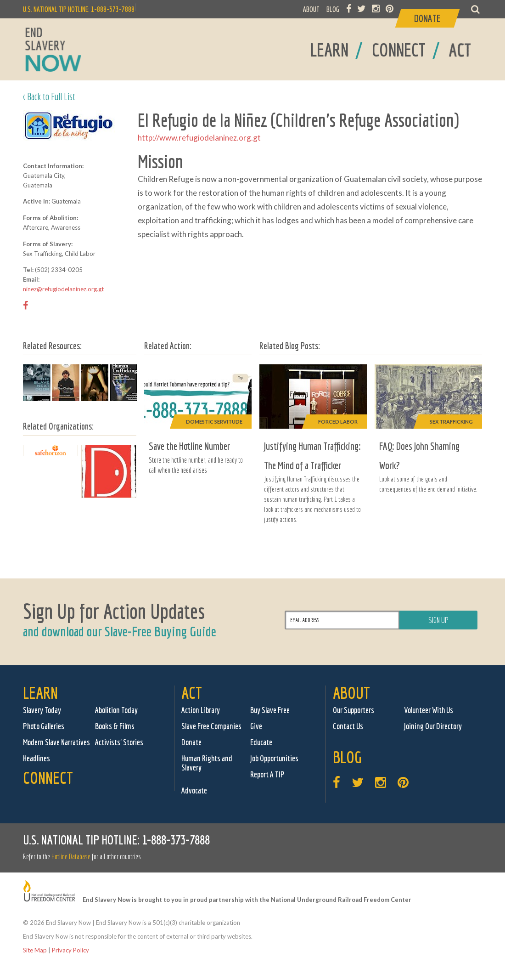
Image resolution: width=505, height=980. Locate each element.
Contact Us (348, 726)
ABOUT (311, 9)
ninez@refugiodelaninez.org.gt (63, 289)
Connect (48, 778)
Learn (40, 693)
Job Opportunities (274, 758)
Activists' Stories (119, 742)
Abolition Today (116, 710)
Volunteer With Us (429, 710)
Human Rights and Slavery (207, 763)
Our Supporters (353, 710)
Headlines (36, 758)
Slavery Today (42, 710)
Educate (261, 742)
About (351, 693)
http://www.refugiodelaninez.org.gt (199, 138)
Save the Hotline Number (189, 446)
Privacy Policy (70, 950)
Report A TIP (267, 774)
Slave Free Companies (211, 726)
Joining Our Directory (433, 726)
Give (256, 726)
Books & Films (115, 726)
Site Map (35, 950)
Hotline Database (71, 856)
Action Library (201, 710)
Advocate (194, 790)
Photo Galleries (44, 726)
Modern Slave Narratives (56, 742)
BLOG (333, 9)
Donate (191, 742)
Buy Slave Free (270, 710)
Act (192, 693)
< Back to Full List (49, 96)
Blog (347, 757)
